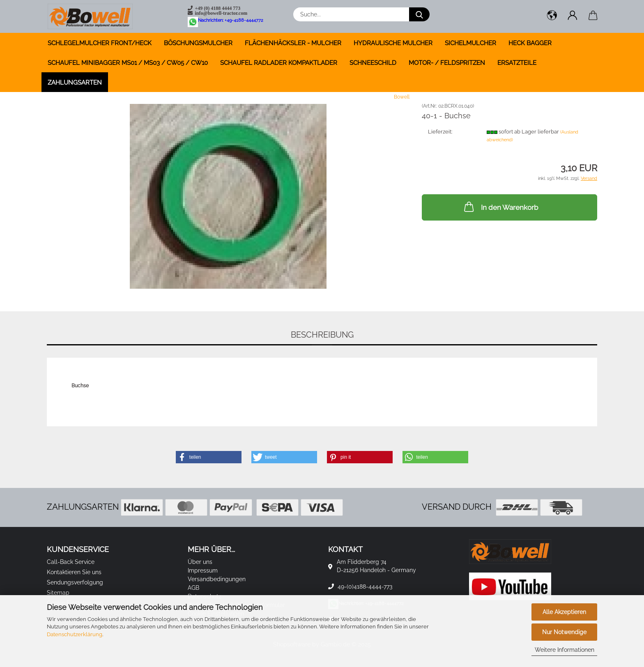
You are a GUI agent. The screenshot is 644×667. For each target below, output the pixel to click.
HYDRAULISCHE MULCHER (393, 43)
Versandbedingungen (217, 579)
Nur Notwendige (564, 632)
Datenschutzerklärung (75, 634)
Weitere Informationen (565, 650)
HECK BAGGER (530, 43)
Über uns (200, 562)
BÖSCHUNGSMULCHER (198, 43)
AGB (193, 588)
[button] (552, 16)
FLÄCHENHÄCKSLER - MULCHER (293, 43)
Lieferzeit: (440, 132)
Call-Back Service (71, 562)
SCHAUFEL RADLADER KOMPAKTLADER (279, 63)
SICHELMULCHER (470, 43)
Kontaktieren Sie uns (74, 572)
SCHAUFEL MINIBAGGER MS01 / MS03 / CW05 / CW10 (128, 63)
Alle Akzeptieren (564, 612)
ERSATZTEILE (517, 63)
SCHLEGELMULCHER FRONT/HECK (100, 43)
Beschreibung (322, 335)
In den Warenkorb (500, 207)
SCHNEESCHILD (373, 63)
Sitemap (58, 593)
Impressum (203, 570)
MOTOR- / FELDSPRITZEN (447, 63)
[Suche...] (419, 14)
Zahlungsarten (75, 83)
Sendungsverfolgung (75, 582)
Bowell (402, 97)
